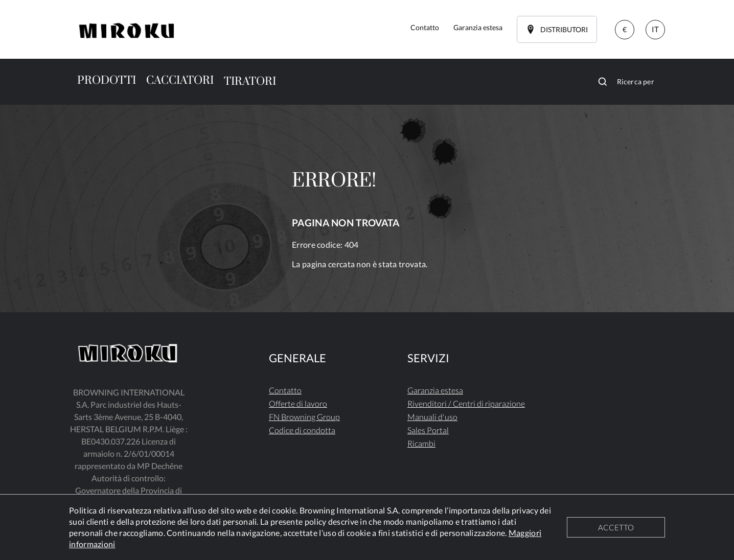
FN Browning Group (304, 417)
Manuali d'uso (432, 417)
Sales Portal (428, 430)
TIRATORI (250, 81)
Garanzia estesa (435, 390)
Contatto (285, 390)
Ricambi (421, 443)
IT (655, 29)
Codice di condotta (302, 430)
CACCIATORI (180, 80)
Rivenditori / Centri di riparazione (466, 403)
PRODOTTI (107, 80)
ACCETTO (616, 527)
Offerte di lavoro (298, 403)
